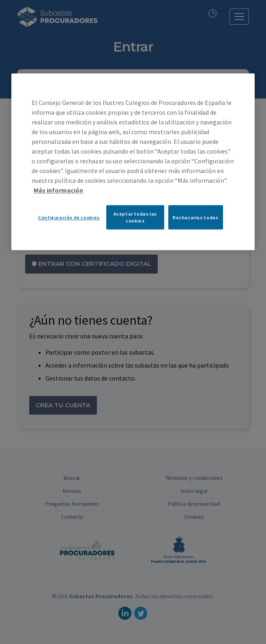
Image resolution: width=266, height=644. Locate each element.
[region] (133, 162)
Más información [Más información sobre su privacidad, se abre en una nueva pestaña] (58, 190)
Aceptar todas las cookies (135, 218)
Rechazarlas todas (195, 217)
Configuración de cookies (69, 217)
